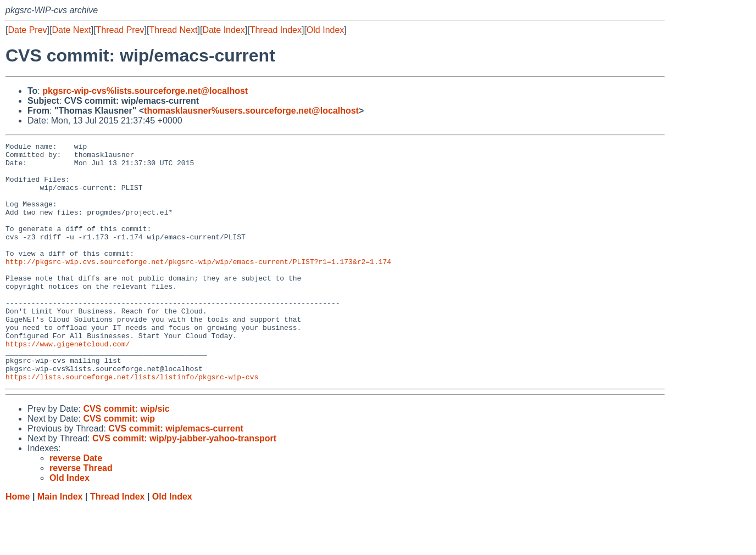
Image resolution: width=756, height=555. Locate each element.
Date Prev (27, 30)
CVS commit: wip (119, 466)
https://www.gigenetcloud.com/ (68, 385)
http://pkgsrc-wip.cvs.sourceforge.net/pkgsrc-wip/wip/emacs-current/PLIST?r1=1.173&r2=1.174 (198, 286)
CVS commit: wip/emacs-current (176, 476)
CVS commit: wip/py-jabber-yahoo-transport (184, 486)
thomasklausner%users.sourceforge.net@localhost (251, 111)
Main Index (60, 544)
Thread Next (173, 30)
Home (18, 544)
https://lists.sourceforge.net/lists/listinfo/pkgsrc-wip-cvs (132, 424)
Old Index (325, 30)
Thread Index (276, 30)
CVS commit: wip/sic (126, 456)
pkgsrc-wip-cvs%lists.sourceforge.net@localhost (145, 91)
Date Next (71, 30)
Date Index (223, 30)
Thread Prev (120, 30)
